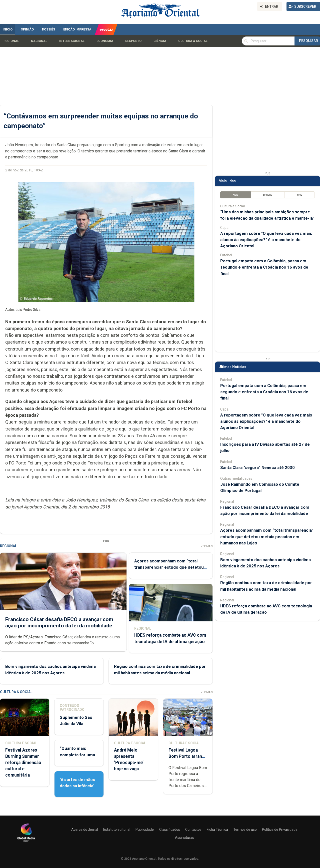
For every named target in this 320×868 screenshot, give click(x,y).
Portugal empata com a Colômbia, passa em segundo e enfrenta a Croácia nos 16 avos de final (264, 267)
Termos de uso (245, 830)
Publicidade (145, 830)
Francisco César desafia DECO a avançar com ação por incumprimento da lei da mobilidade (59, 622)
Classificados (170, 830)
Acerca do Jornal (85, 830)
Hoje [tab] (235, 195)
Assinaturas (184, 838)
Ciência (160, 41)
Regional (11, 41)
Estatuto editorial (117, 830)
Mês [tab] (300, 195)
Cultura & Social (193, 41)
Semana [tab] (268, 195)
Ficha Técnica (217, 830)
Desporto (133, 41)
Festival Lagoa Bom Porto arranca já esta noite (188, 756)
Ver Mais (207, 546)
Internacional (72, 41)
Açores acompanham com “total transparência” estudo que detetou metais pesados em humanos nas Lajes (267, 536)
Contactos (193, 830)
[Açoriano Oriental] (26, 842)
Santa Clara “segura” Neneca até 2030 (257, 467)
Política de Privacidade (280, 830)
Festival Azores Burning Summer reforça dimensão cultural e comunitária (23, 763)
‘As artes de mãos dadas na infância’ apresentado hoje (77, 786)
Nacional (39, 41)
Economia (105, 41)
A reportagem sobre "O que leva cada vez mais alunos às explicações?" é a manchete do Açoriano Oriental (266, 240)
